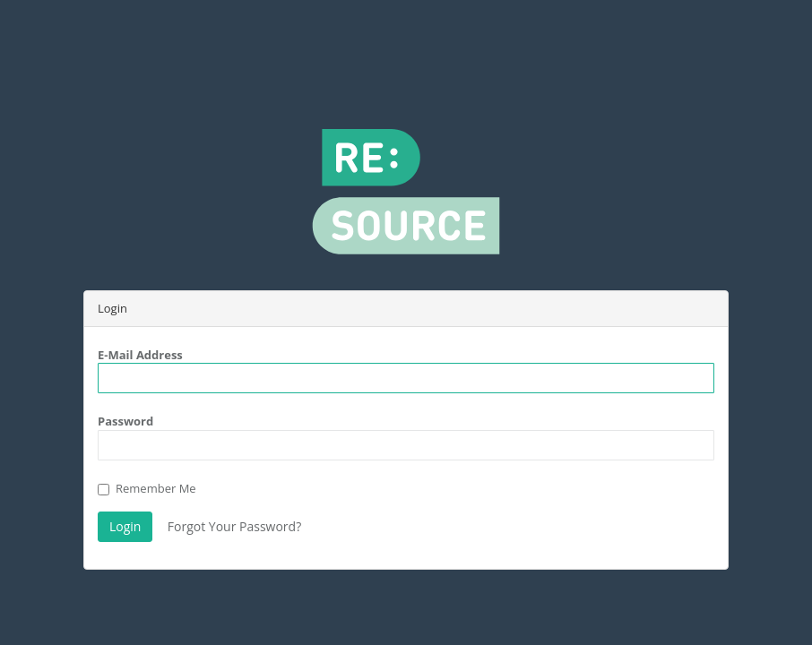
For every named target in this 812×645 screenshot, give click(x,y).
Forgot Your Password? (234, 526)
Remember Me (147, 488)
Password (125, 421)
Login (125, 526)
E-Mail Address (140, 355)
